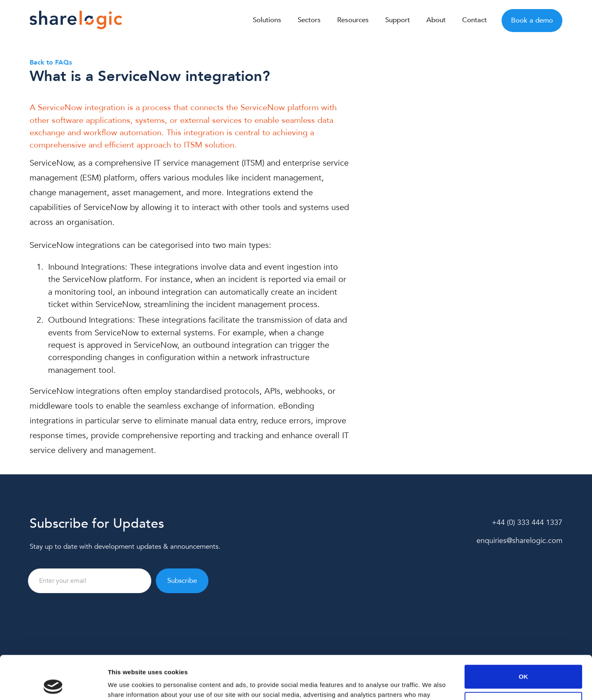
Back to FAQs (51, 62)
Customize (524, 660)
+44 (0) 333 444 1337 (527, 523)
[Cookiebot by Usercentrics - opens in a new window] (53, 684)
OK (524, 633)
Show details (127, 684)
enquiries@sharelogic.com (519, 541)
